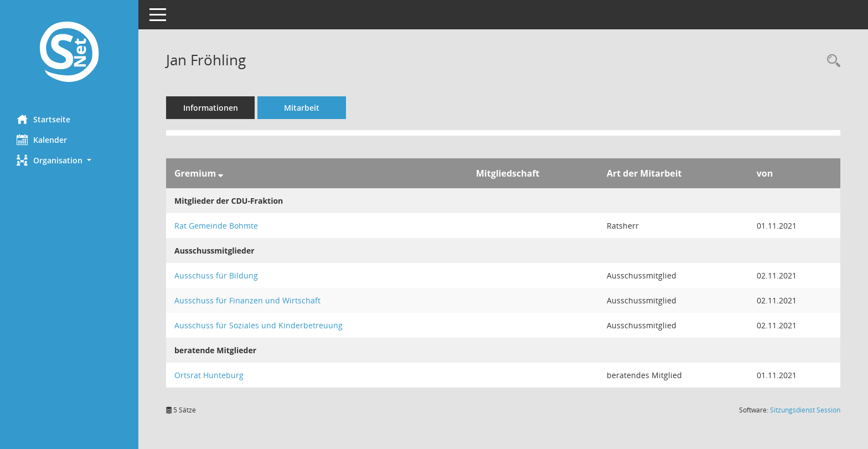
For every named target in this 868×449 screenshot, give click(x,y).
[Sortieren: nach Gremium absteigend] (221, 173)
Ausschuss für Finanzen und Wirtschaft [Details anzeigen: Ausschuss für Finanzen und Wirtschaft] (247, 300)
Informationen (211, 108)
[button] (69, 160)
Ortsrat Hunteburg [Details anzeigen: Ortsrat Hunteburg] (209, 375)
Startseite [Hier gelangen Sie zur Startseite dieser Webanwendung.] (43, 119)
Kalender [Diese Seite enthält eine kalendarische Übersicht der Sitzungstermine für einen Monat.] (42, 140)
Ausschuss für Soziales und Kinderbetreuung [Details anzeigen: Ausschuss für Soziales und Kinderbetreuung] (259, 325)
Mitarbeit (302, 108)
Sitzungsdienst (805, 410)
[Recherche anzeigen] (831, 61)
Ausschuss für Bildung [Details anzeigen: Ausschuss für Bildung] (216, 275)
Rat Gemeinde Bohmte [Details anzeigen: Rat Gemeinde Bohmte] (216, 226)
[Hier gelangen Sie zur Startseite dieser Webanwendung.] (69, 53)
